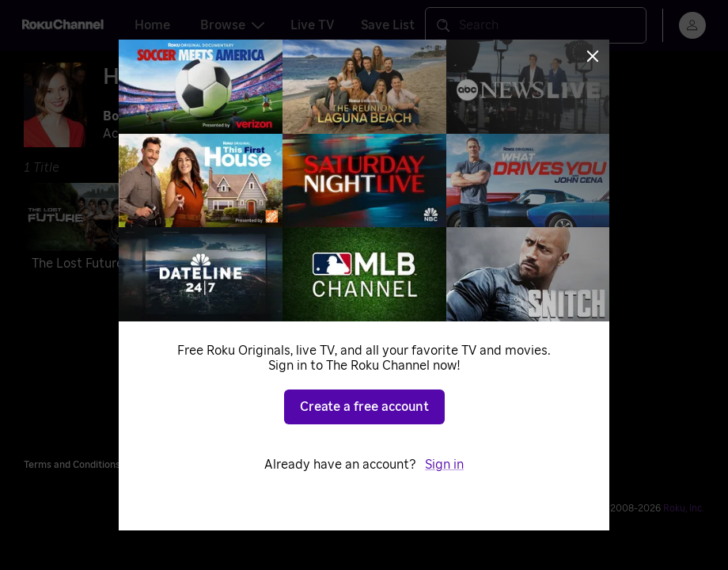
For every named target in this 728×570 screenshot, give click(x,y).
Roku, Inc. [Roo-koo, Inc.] (684, 508)
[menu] (692, 25)
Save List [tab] (388, 25)
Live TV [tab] (313, 25)
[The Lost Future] (88, 230)
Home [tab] (152, 25)
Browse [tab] (232, 25)
